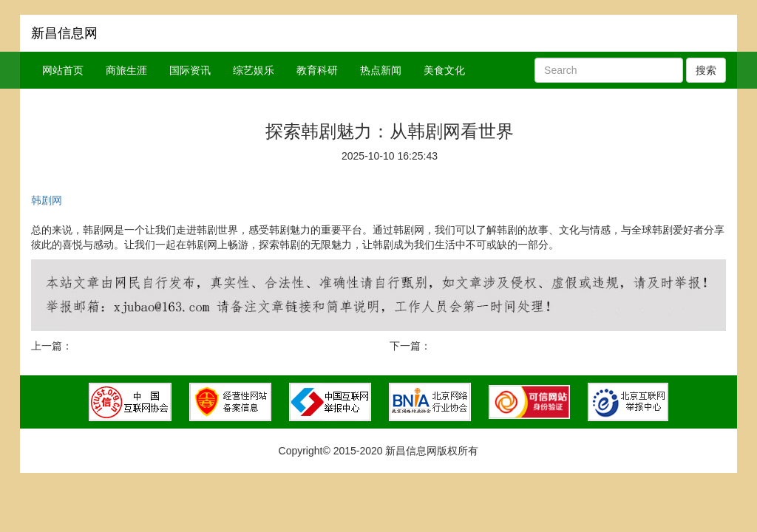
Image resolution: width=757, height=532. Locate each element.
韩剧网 (47, 200)
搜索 (706, 70)
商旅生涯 (126, 70)
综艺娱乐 (254, 70)
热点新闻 (381, 70)
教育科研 (317, 70)
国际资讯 (190, 70)
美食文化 (444, 70)
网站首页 (63, 70)
